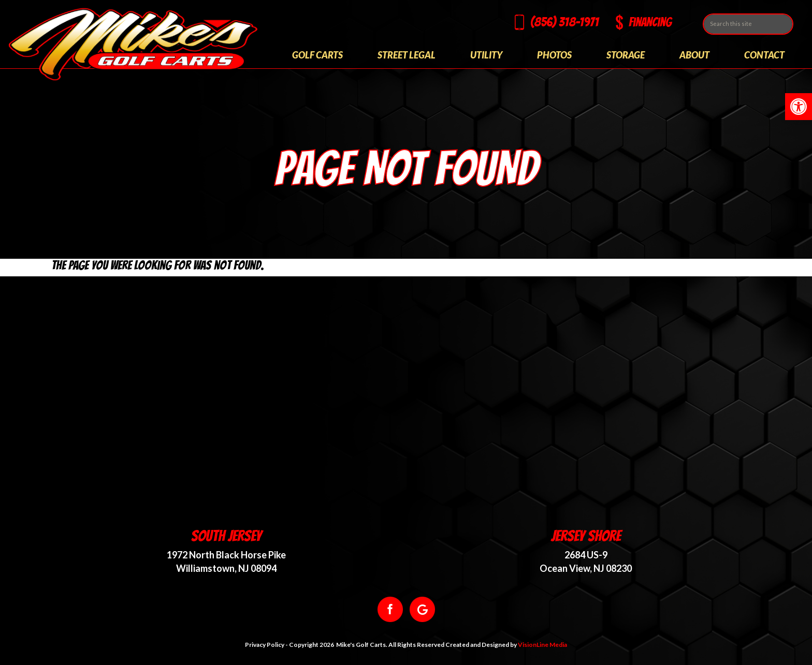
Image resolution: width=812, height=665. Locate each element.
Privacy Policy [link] (265, 645)
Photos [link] (554, 55)
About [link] (694, 55)
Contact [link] (764, 55)
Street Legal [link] (407, 55)
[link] (799, 107)
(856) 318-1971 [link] (564, 22)
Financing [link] (650, 22)
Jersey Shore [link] (586, 536)
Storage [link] (626, 55)
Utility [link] (486, 55)
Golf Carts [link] (317, 55)
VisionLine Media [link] (542, 645)
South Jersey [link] (226, 536)
